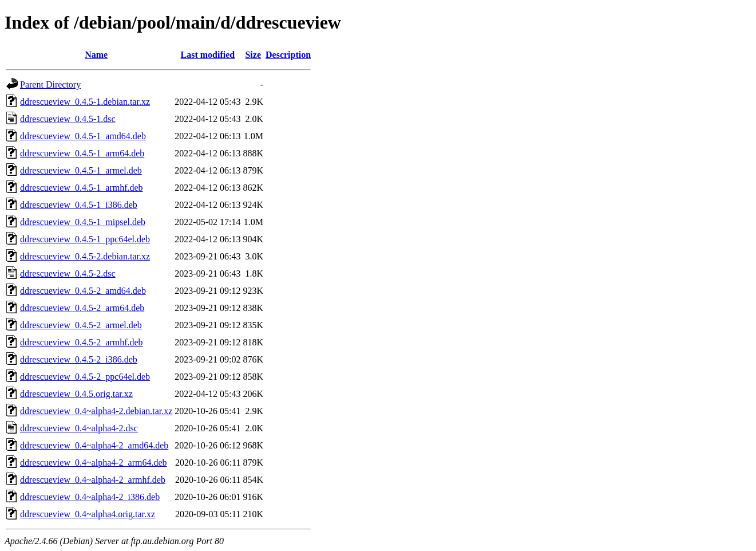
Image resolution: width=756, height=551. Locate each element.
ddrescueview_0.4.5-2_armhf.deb (82, 342)
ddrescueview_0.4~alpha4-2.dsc (79, 428)
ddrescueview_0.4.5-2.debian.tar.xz (85, 256)
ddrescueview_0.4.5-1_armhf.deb (82, 188)
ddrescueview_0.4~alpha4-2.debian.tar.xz (96, 411)
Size (253, 55)
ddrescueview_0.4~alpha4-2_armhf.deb (93, 480)
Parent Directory (50, 84)
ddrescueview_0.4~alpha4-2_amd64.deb (94, 445)
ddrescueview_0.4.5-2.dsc (68, 273)
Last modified (208, 55)
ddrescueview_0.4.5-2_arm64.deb (82, 308)
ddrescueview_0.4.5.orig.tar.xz (76, 394)
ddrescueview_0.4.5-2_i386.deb (79, 359)
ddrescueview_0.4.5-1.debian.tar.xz (85, 102)
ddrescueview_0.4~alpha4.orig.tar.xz (88, 514)
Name (96, 55)
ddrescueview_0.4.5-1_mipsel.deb (83, 222)
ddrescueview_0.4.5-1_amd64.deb (83, 136)
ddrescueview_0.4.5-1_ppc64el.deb (85, 239)
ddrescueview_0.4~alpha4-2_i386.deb (90, 497)
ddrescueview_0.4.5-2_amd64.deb (83, 291)
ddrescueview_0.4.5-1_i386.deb (79, 205)
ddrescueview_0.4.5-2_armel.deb (81, 325)
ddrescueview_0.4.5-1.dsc (68, 119)
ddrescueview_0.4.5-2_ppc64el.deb (85, 377)
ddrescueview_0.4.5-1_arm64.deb (82, 153)
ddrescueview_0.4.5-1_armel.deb (81, 170)
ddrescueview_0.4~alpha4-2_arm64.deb (94, 463)
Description (288, 55)
